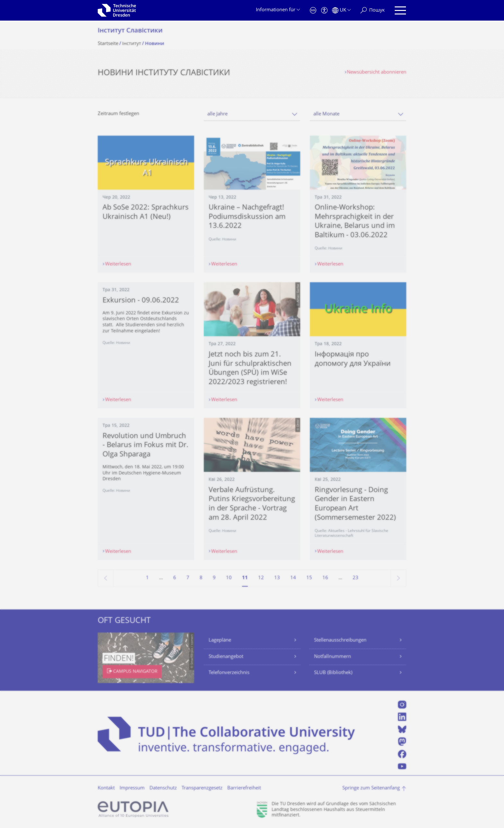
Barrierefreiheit (244, 788)
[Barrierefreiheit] (324, 10)
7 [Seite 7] (188, 578)
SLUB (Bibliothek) (333, 673)
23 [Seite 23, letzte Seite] (355, 578)
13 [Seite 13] (277, 578)
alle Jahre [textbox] (217, 114)
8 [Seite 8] (201, 578)
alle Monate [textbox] (326, 114)
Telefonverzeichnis (229, 673)
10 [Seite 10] (229, 578)
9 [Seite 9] (214, 578)
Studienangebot (226, 657)
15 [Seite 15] (309, 578)
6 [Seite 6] (175, 578)
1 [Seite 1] (147, 578)
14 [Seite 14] (293, 578)
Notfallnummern (333, 657)
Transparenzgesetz (202, 788)
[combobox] (252, 114)
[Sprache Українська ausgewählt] (341, 10)
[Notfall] (313, 10)
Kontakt (106, 788)
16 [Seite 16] (325, 578)
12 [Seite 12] (261, 578)
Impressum (132, 788)
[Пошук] (373, 10)
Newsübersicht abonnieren (377, 72)
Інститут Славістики (130, 31)
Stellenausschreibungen (340, 640)
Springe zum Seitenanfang (371, 788)
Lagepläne (220, 640)
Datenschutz (163, 788)
